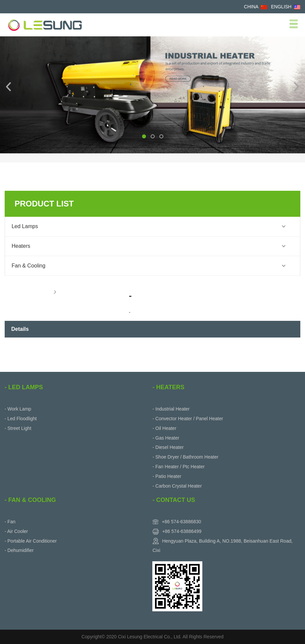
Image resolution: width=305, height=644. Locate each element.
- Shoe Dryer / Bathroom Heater (185, 457)
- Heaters (168, 387)
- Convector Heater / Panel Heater (188, 419)
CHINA (251, 7)
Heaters (21, 246)
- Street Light (18, 428)
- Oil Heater (164, 428)
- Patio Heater (167, 476)
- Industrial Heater (171, 409)
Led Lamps (25, 226)
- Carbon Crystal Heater (177, 486)
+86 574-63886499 (182, 531)
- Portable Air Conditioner (31, 541)
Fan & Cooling (28, 266)
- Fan (10, 522)
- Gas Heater (166, 438)
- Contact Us (174, 500)
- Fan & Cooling (30, 500)
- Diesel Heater (168, 447)
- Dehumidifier (19, 550)
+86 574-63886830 (181, 522)
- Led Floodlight (21, 419)
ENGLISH (281, 7)
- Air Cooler (16, 531)
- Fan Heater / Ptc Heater (178, 467)
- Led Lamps (24, 387)
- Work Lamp (18, 409)
